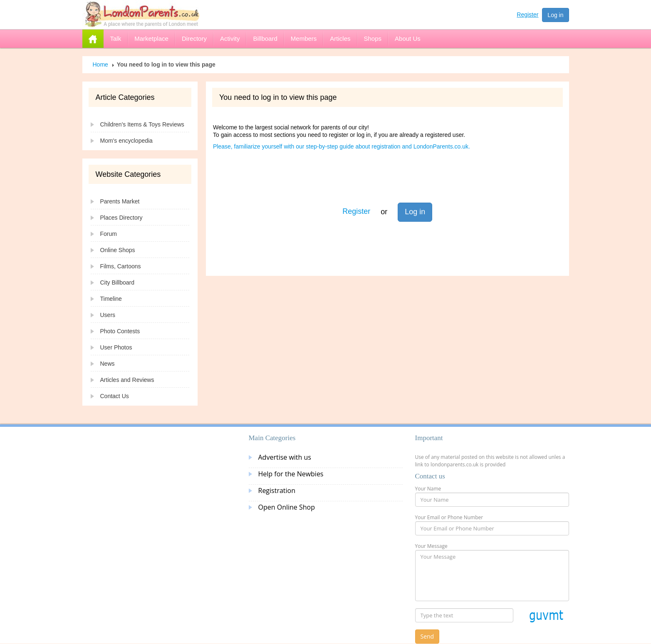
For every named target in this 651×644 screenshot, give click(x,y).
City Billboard (117, 282)
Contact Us (115, 396)
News (108, 364)
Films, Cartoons (121, 266)
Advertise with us (285, 457)
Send (427, 636)
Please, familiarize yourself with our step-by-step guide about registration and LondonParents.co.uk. (342, 146)
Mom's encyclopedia (126, 141)
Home (100, 64)
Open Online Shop (287, 507)
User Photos (116, 347)
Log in (555, 15)
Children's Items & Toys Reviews (142, 124)
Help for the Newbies (291, 474)
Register (527, 15)
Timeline (111, 299)
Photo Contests (120, 331)
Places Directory (121, 218)
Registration (277, 490)
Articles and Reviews (127, 380)
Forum (109, 234)
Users (108, 315)
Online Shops (118, 250)
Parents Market (120, 201)
